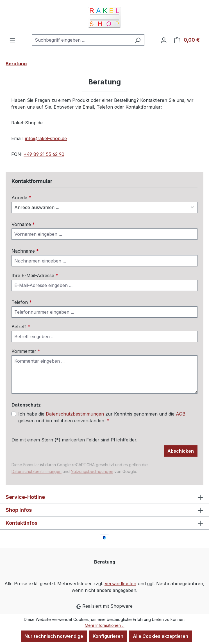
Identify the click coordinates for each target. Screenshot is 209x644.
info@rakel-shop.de (46, 138)
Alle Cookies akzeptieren (161, 636)
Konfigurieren (108, 636)
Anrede (21, 198)
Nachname (25, 251)
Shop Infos (19, 510)
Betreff (21, 327)
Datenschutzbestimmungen (75, 414)
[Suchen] (138, 40)
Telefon (22, 302)
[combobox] (82, 40)
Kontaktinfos (21, 523)
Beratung (105, 562)
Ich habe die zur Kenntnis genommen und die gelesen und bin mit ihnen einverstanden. (102, 417)
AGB (181, 414)
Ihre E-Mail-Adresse (35, 275)
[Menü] (12, 40)
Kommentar (26, 351)
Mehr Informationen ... (105, 625)
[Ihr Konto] (164, 40)
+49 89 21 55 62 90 (44, 154)
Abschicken (181, 451)
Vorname (23, 224)
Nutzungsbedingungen (92, 471)
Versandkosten (120, 584)
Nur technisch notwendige (54, 636)
